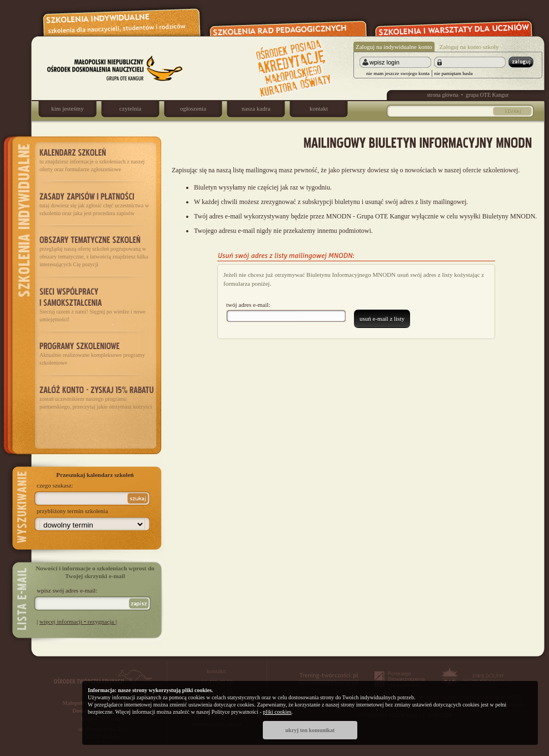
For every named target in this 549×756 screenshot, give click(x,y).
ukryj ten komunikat (310, 730)
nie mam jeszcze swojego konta (398, 73)
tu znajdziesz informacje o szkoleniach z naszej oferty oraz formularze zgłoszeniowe (97, 160)
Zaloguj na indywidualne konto (394, 47)
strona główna (442, 95)
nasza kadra (256, 108)
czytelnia (131, 108)
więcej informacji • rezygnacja (78, 621)
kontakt (319, 108)
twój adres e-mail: (248, 305)
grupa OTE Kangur (487, 95)
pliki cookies (277, 712)
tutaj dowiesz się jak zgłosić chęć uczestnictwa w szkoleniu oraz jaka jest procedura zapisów (97, 203)
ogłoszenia (193, 108)
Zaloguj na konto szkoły (469, 47)
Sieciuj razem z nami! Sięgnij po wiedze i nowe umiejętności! (97, 304)
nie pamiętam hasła (453, 73)
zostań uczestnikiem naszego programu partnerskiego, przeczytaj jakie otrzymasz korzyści (97, 396)
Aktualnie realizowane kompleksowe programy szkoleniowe (97, 353)
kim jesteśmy (67, 108)
